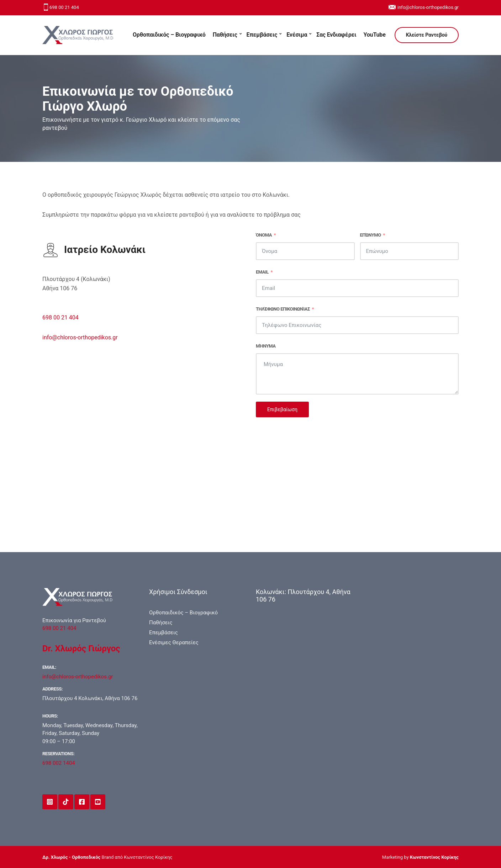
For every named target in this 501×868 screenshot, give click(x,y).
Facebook (82, 802)
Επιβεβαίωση (282, 409)
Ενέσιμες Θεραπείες (174, 642)
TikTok (66, 802)
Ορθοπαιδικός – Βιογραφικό (169, 35)
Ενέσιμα (297, 35)
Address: (52, 689)
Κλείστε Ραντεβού (427, 35)
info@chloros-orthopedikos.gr (428, 7)
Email (262, 272)
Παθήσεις (225, 35)
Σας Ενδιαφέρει (336, 35)
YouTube (374, 35)
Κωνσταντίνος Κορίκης (434, 857)
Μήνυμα (266, 346)
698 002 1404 (59, 763)
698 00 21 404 (64, 7)
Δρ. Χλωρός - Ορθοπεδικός (71, 857)
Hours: (50, 716)
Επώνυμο (371, 235)
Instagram (50, 802)
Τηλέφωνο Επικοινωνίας (283, 309)
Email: (49, 667)
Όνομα (264, 235)
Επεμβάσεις (262, 35)
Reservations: (58, 754)
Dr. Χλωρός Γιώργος (81, 649)
